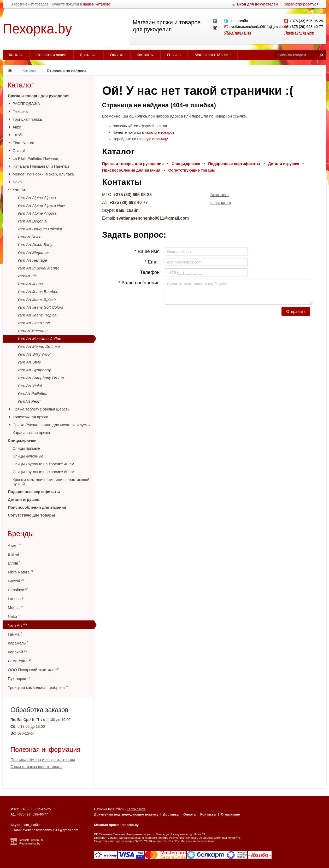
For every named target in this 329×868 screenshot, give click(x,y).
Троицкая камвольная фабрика (38, 687)
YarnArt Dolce (29, 237)
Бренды (20, 534)
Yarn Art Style (29, 362)
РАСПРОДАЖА (26, 104)
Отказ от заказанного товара (37, 767)
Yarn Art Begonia (32, 221)
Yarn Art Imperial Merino (38, 268)
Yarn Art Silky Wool (34, 354)
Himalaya (18, 590)
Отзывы (174, 55)
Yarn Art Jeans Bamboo (38, 292)
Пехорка (20, 111)
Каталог (16, 55)
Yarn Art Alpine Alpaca (37, 198)
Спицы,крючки (22, 440)
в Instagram (221, 203)
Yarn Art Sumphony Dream (40, 378)
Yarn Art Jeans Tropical (37, 315)
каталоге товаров (160, 132)
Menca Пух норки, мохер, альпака (43, 174)
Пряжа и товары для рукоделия (39, 96)
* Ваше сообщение (139, 283)
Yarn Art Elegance (33, 252)
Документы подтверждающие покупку (126, 814)
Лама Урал (19, 661)
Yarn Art (19, 190)
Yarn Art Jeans (30, 284)
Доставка (88, 55)
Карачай (17, 652)
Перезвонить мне (299, 32)
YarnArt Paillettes (32, 393)
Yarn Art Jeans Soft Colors (40, 307)
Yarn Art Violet (30, 386)
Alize (17, 127)
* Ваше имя (147, 251)
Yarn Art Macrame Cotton (39, 339)
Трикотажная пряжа (30, 417)
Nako (17, 182)
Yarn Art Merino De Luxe (39, 346)
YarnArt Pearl (29, 401)
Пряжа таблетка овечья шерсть (41, 409)
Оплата (117, 55)
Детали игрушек (23, 499)
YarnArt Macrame (32, 331)
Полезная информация (45, 749)
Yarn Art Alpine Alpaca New (41, 205)
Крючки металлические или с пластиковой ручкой (51, 482)
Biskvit (15, 554)
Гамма (15, 634)
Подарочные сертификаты (34, 492)
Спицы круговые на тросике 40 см (43, 464)
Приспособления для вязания (37, 507)
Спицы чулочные (28, 456)
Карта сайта (136, 809)
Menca (16, 608)
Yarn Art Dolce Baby (35, 245)
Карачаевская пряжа (31, 433)
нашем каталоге (97, 4)
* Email (152, 262)
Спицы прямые (26, 448)
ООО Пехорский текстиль (34, 670)
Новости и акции (52, 55)
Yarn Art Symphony (34, 370)
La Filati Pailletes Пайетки (35, 158)
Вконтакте (220, 195)
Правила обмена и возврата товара (43, 759)
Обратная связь (238, 32)
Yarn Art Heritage (32, 260)
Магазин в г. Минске (213, 55)
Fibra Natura (23, 143)
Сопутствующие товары (31, 515)
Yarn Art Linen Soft (34, 323)
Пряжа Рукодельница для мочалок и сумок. (52, 425)
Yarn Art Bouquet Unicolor (40, 229)
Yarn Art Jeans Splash (37, 299)
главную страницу (152, 139)
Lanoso (15, 599)
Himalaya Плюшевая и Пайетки (41, 166)
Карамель (18, 643)
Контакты (145, 55)
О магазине (230, 814)
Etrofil (17, 135)
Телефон (150, 272)
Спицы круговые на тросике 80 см (43, 472)
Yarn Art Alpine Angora (37, 213)
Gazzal (19, 151)
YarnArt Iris (27, 276)
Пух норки (19, 679)
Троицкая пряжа (27, 119)
